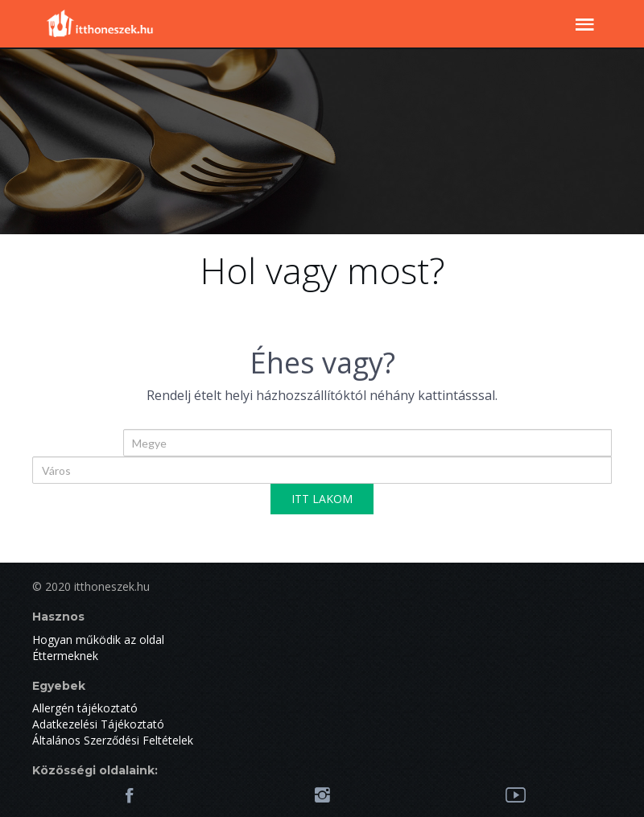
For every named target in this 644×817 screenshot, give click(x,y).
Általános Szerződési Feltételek (113, 740)
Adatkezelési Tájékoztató (98, 724)
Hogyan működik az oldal (98, 640)
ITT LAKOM (322, 499)
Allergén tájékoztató (85, 708)
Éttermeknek (65, 656)
